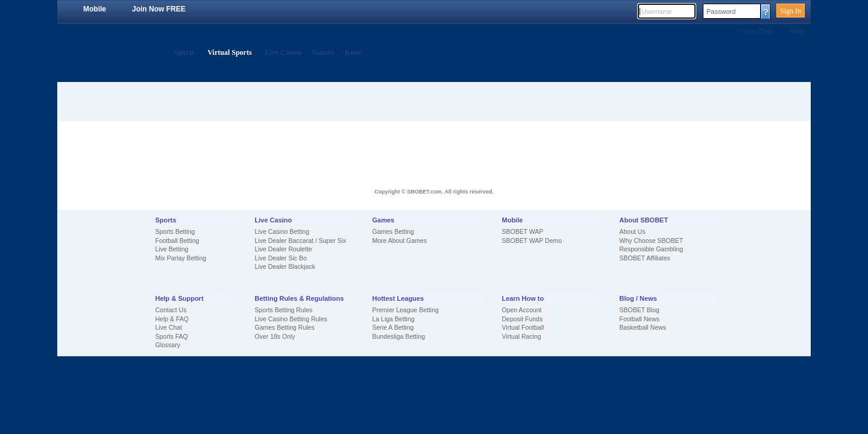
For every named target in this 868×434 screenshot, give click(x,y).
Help (798, 31)
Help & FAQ (172, 319)
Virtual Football (523, 327)
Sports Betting (175, 231)
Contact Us (171, 310)
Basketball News (643, 327)
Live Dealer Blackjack (285, 266)
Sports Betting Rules (284, 310)
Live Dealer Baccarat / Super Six (301, 241)
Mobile (95, 9)
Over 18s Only (275, 336)
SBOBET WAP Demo (532, 241)
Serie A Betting (393, 327)
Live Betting (172, 249)
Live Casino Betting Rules (291, 319)
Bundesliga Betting (399, 336)
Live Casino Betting (282, 231)
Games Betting (393, 231)
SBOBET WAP (523, 231)
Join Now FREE (159, 9)
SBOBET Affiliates (645, 258)
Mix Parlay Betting (181, 258)
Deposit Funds (523, 319)
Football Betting (178, 241)
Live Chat (759, 31)
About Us (633, 231)
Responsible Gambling (652, 249)
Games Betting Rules (285, 327)
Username (657, 11)
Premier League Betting (406, 310)
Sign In (791, 11)
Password (721, 11)
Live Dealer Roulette (284, 249)
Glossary (168, 345)
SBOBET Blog (640, 310)
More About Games (400, 241)
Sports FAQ (172, 336)
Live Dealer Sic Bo (281, 258)
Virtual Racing (522, 336)
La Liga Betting (394, 319)
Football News (640, 319)
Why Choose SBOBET (652, 241)
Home (158, 53)
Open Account (522, 310)
